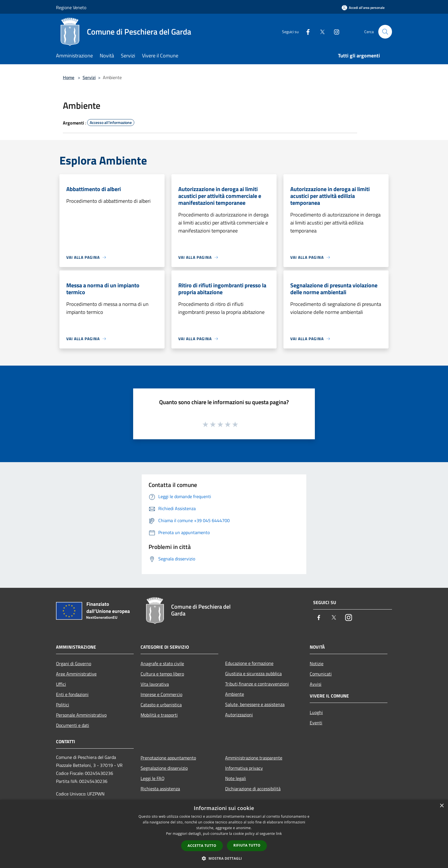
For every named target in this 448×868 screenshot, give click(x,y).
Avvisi (316, 684)
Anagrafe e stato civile (162, 663)
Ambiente (235, 694)
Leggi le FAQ (153, 778)
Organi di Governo (74, 663)
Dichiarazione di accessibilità (253, 789)
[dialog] (224, 834)
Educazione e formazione (249, 663)
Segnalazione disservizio (164, 768)
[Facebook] (306, 32)
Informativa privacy (244, 768)
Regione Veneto (71, 7)
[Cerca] (385, 32)
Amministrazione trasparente (254, 758)
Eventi (316, 723)
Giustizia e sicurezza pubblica (253, 673)
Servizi (89, 77)
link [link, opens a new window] (279, 834)
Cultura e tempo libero (162, 674)
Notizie (317, 663)
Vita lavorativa (155, 684)
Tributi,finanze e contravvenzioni (257, 684)
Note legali (236, 778)
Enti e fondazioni (72, 694)
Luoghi (316, 712)
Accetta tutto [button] (202, 846)
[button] (224, 858)
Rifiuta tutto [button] (247, 845)
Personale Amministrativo (81, 715)
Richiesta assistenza (160, 789)
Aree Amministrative (76, 674)
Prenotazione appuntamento (168, 758)
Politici (63, 705)
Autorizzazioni (239, 715)
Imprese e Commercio (161, 694)
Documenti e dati (73, 725)
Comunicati (321, 674)
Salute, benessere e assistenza (255, 704)
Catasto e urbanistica (161, 705)
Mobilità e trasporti (159, 715)
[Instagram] (334, 32)
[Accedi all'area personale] (363, 8)
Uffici (61, 684)
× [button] (442, 806)
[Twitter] (320, 32)
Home (69, 77)
